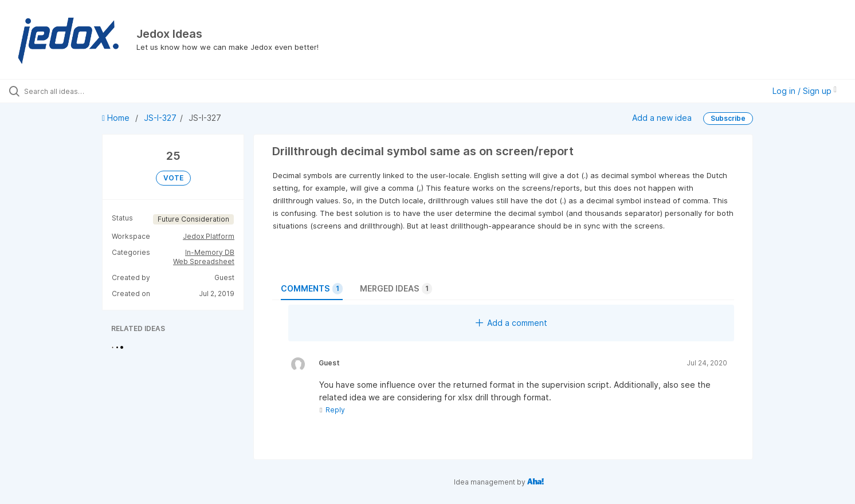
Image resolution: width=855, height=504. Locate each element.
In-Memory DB (210, 252)
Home (117, 118)
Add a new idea (662, 118)
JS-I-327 (160, 118)
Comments (312, 289)
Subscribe (728, 118)
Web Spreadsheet (204, 261)
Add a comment (511, 323)
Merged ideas (396, 289)
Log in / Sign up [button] (805, 91)
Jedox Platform (209, 236)
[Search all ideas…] (100, 91)
